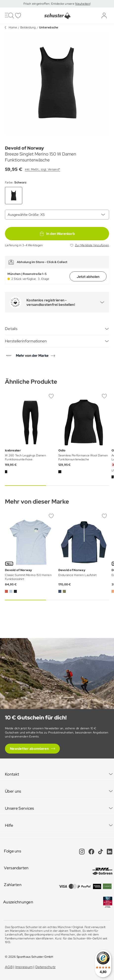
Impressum (24, 967)
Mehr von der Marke (32, 356)
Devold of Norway (24, 148)
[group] (57, 83)
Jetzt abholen (88, 277)
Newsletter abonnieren (29, 749)
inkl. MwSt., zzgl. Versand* (43, 169)
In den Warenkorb (57, 234)
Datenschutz (45, 967)
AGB (9, 967)
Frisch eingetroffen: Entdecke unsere (49, 4)
